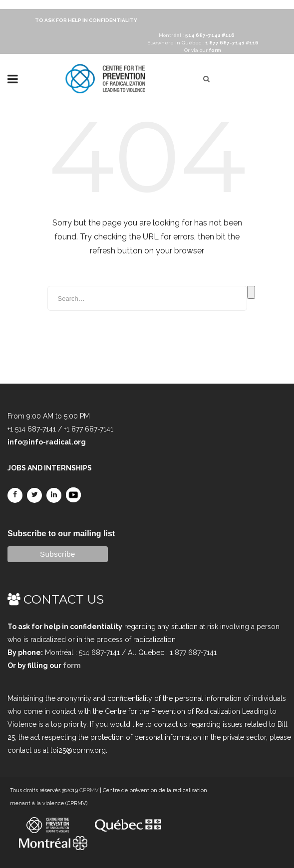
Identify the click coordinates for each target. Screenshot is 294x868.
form (72, 665)
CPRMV (89, 790)
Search (251, 292)
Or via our (203, 50)
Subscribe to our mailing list (61, 534)
